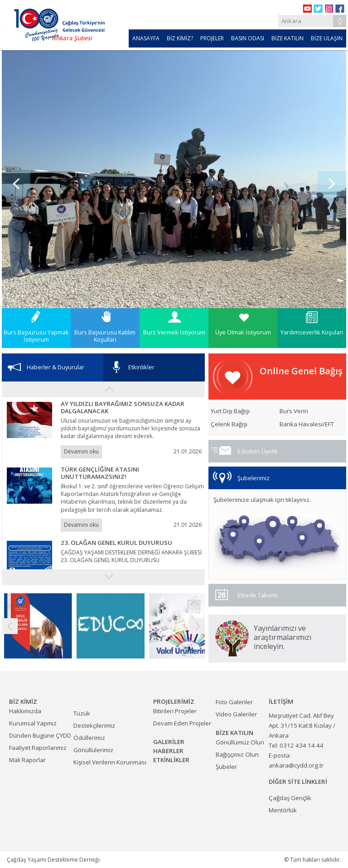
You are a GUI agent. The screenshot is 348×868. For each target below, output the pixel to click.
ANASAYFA (146, 38)
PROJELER (212, 38)
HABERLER (168, 751)
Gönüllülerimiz (93, 750)
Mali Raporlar (27, 760)
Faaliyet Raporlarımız (38, 748)
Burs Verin (294, 411)
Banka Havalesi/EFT (307, 424)
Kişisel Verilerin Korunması (110, 762)
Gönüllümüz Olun (240, 742)
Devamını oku (81, 451)
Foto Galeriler (234, 702)
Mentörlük (283, 810)
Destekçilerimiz (94, 725)
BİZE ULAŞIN (327, 38)
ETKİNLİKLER (171, 760)
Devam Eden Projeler (182, 723)
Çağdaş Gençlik (290, 798)
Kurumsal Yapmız (33, 723)
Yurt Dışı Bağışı (230, 411)
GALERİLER (169, 742)
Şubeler (226, 767)
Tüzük (82, 713)
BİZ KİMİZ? (180, 38)
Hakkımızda (25, 711)
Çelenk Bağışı (229, 424)
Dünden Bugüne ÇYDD (40, 735)
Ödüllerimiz (89, 738)
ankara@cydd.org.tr (296, 765)
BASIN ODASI (248, 38)
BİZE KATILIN (288, 38)
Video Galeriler (236, 714)
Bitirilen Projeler (175, 711)
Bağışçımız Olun (237, 754)
